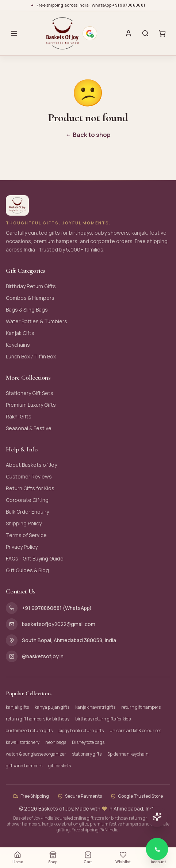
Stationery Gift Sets (30, 393)
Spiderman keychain (128, 754)
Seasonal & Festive (29, 428)
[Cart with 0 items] (162, 33)
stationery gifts (87, 754)
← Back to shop (88, 135)
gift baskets (60, 766)
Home (18, 858)
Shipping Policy (24, 523)
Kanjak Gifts (20, 333)
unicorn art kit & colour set (135, 731)
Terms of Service (26, 535)
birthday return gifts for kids (103, 719)
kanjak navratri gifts (95, 707)
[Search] (145, 33)
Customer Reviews (29, 476)
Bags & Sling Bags (27, 310)
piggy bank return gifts (81, 731)
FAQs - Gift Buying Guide (35, 558)
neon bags (56, 742)
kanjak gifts (17, 707)
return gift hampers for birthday (38, 719)
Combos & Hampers (30, 298)
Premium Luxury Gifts (31, 405)
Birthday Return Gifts (31, 286)
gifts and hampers (24, 766)
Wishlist (123, 858)
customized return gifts (29, 731)
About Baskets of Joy (31, 465)
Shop (53, 858)
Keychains (18, 345)
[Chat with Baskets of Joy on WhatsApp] (157, 849)
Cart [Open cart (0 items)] (88, 858)
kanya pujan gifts (52, 707)
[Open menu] (14, 33)
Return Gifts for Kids (30, 488)
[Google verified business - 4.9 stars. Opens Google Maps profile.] (90, 33)
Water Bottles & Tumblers (37, 321)
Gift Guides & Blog (27, 570)
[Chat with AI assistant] (157, 817)
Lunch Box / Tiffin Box (31, 356)
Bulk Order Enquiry (27, 512)
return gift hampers (141, 707)
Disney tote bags (88, 742)
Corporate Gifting (27, 500)
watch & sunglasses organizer (36, 754)
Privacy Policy (22, 547)
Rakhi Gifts (19, 416)
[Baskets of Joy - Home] (62, 33)
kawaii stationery (23, 742)
